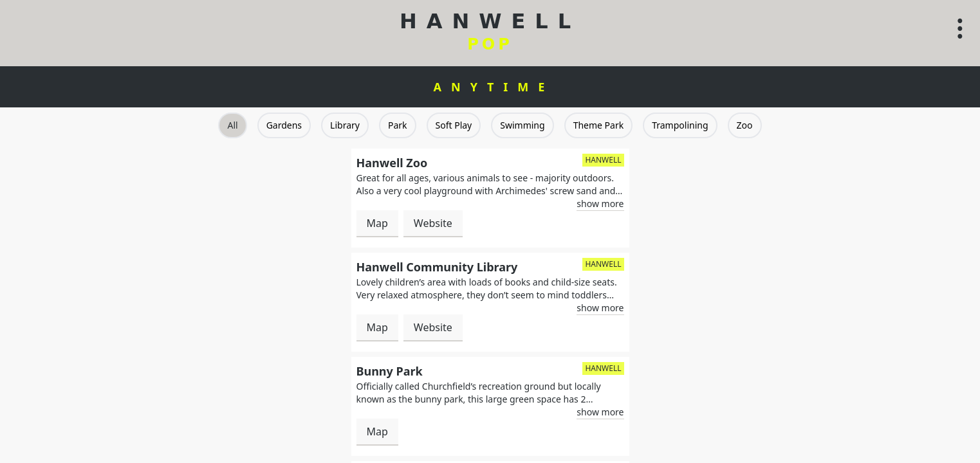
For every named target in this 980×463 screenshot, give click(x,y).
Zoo (745, 125)
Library (345, 125)
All (232, 125)
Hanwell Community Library (437, 267)
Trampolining (680, 125)
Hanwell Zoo (392, 163)
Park (398, 125)
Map (377, 223)
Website (433, 223)
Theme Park (599, 125)
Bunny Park (390, 371)
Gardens (284, 125)
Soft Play (454, 125)
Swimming (522, 125)
